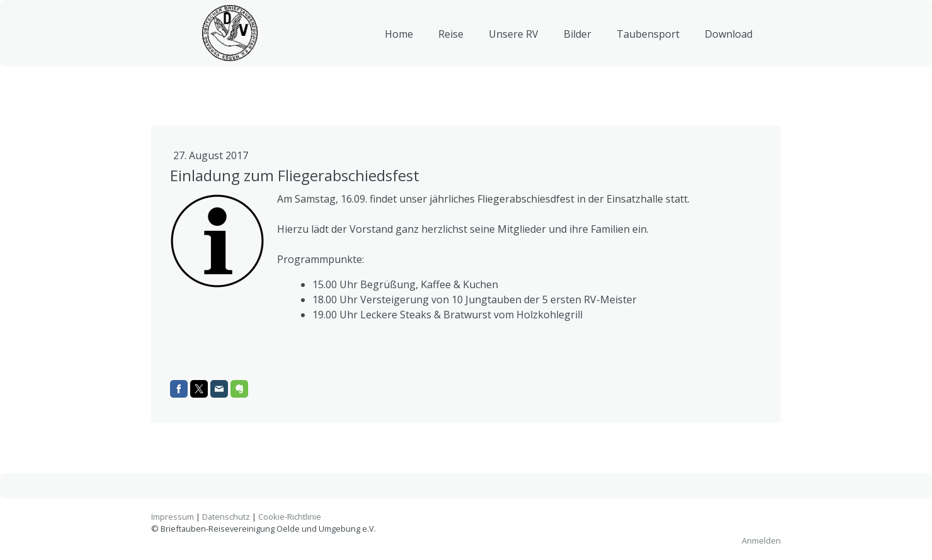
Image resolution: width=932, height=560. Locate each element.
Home (399, 40)
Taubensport (648, 40)
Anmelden (761, 540)
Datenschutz (226, 517)
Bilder (577, 40)
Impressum (173, 517)
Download (729, 40)
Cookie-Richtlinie (290, 517)
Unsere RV (514, 40)
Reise (451, 40)
